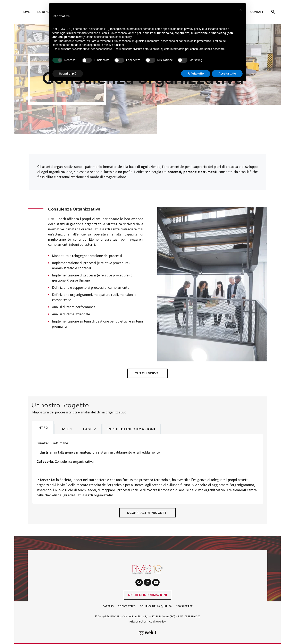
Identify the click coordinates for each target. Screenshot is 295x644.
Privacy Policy (138, 621)
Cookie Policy (157, 621)
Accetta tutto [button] (227, 74)
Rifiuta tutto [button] (196, 74)
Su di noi (44, 12)
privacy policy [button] (193, 29)
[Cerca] (273, 12)
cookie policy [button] (123, 37)
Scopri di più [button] (68, 74)
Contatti (257, 12)
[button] (241, 10)
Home (26, 12)
